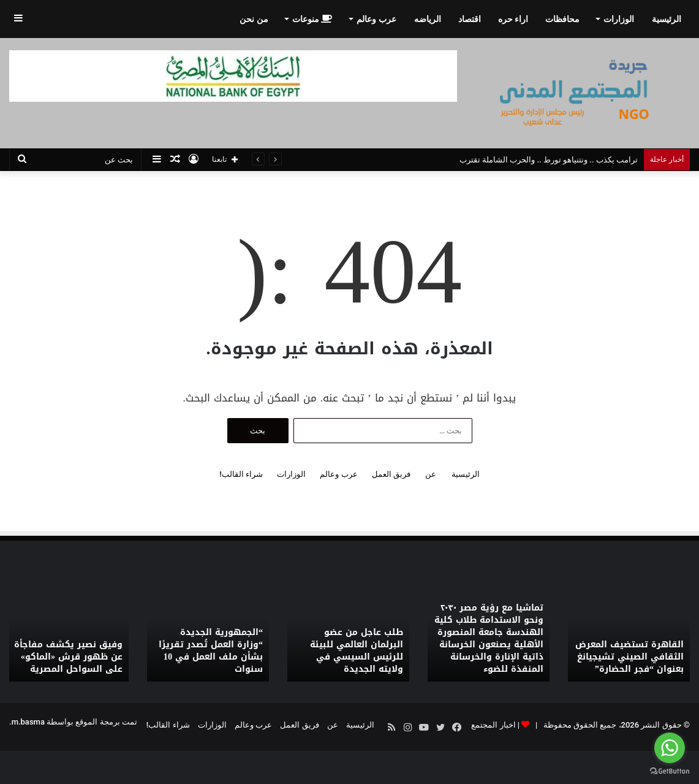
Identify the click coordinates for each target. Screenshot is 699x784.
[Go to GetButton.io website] (670, 771)
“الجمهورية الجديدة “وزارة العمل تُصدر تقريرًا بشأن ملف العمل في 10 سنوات (211, 651)
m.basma (28, 722)
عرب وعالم (376, 19)
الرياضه (428, 19)
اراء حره (513, 19)
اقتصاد (470, 19)
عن (431, 474)
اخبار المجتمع (493, 725)
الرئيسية (667, 19)
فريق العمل (391, 474)
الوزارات (619, 19)
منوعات (312, 19)
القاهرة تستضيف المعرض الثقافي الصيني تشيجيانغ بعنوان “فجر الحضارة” (629, 657)
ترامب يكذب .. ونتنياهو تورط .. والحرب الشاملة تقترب (549, 160)
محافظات (562, 19)
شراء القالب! (241, 474)
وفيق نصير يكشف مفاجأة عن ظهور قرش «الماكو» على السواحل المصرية (68, 657)
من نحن (254, 19)
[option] (629, 634)
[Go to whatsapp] (670, 748)
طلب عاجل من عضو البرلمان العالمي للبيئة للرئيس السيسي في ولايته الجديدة (357, 651)
